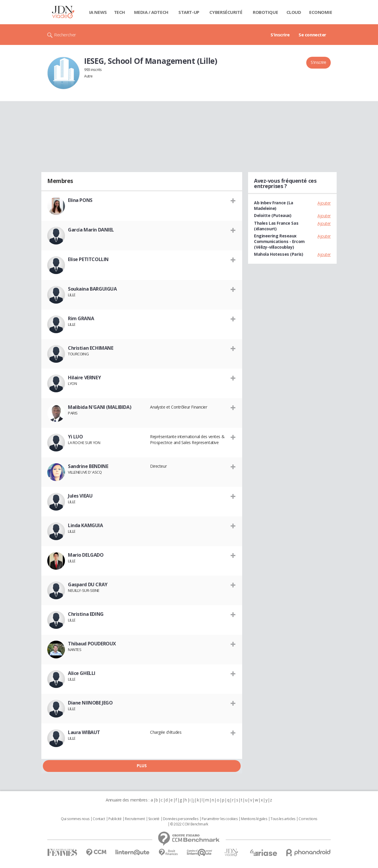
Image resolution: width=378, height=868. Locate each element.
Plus (142, 766)
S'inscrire (280, 35)
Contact (99, 819)
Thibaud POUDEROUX (92, 644)
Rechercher (65, 35)
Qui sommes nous (75, 819)
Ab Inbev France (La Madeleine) (274, 205)
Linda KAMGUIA (85, 525)
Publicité (115, 819)
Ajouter (324, 203)
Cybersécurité (226, 12)
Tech (119, 12)
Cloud (294, 12)
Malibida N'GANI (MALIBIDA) (100, 407)
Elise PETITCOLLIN (88, 259)
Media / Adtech (151, 12)
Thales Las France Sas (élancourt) (276, 226)
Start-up (189, 12)
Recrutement (135, 819)
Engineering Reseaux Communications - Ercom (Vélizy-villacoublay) (279, 241)
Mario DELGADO (86, 555)
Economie (321, 12)
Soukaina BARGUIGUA (92, 289)
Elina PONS (80, 200)
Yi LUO (75, 437)
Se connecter (312, 35)
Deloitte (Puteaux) (273, 215)
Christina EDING (86, 614)
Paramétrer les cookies (220, 819)
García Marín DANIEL (91, 230)
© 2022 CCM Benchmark (189, 824)
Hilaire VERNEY (84, 378)
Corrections (308, 819)
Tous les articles (283, 819)
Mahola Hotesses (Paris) (278, 254)
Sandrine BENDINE (88, 466)
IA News (98, 12)
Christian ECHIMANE (91, 348)
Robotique (265, 12)
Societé (154, 819)
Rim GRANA (81, 318)
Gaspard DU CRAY (88, 584)
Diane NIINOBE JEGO (90, 703)
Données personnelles (181, 819)
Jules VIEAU (80, 496)
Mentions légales (254, 819)
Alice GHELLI (82, 673)
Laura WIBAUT (84, 732)
